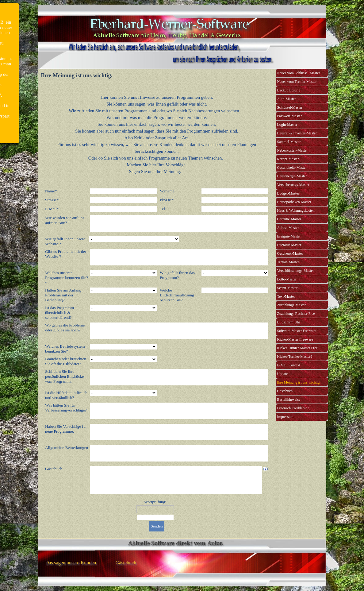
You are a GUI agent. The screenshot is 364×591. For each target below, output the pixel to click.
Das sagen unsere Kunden (71, 563)
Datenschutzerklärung (293, 408)
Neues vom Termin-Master (297, 82)
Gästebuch (285, 391)
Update (283, 374)
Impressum (285, 417)
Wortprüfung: (155, 502)
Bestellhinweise (289, 400)
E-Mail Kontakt (289, 365)
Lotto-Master (287, 279)
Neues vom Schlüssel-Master (299, 73)
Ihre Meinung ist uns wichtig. (299, 382)
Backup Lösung (289, 90)
